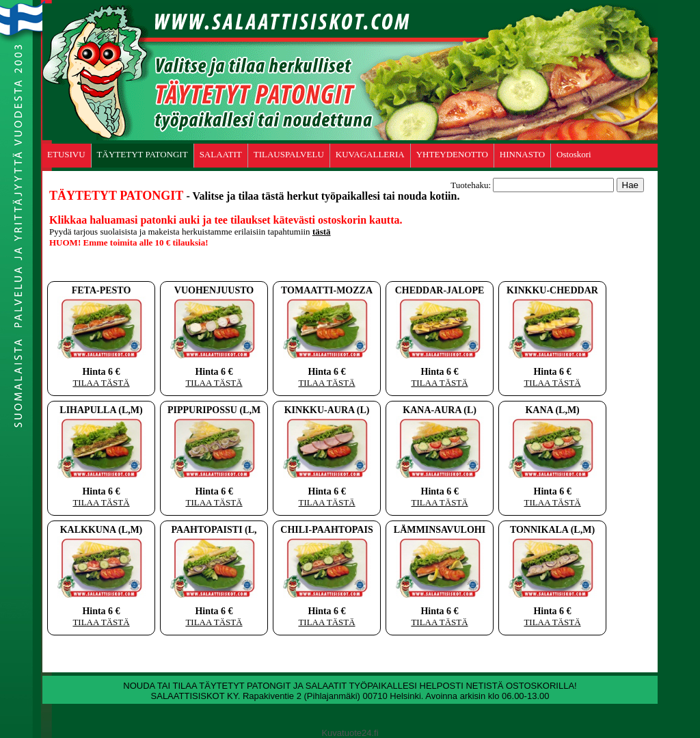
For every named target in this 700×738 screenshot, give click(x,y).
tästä (322, 232)
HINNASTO (522, 154)
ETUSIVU (66, 154)
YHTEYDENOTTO (452, 154)
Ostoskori (574, 154)
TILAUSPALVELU (289, 154)
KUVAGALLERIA (370, 154)
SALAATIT (221, 154)
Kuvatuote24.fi (350, 733)
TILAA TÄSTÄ (101, 383)
